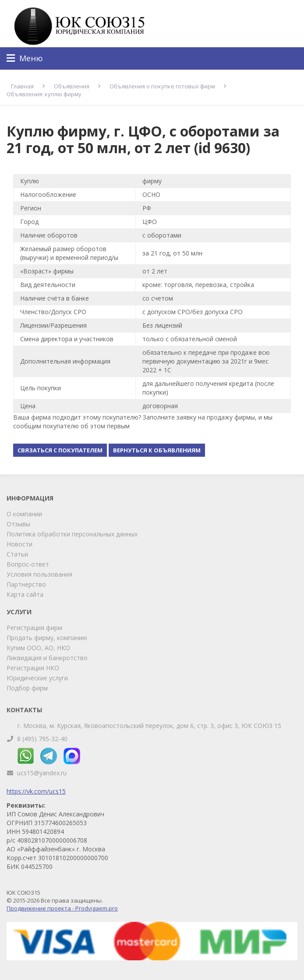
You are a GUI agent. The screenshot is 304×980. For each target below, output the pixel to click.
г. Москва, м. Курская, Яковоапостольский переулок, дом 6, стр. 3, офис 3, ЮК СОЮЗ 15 (149, 726)
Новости (19, 544)
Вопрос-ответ (28, 564)
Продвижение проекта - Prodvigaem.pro (62, 908)
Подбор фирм (27, 688)
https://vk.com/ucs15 (36, 791)
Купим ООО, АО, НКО (38, 648)
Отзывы (18, 524)
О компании (24, 514)
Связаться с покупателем (60, 450)
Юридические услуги (37, 678)
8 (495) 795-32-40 (42, 739)
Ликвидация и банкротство (47, 658)
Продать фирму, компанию (47, 638)
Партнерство (26, 584)
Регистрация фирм (34, 628)
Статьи (17, 554)
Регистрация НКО (33, 668)
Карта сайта (25, 594)
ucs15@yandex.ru (42, 773)
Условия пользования (39, 574)
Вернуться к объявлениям (157, 450)
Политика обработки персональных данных (72, 534)
